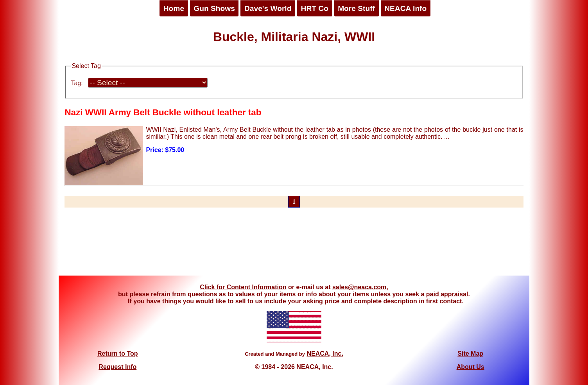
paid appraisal (447, 294)
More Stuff (356, 8)
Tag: (77, 83)
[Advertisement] (294, 246)
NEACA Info (405, 8)
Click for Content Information (243, 287)
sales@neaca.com (359, 287)
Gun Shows (214, 8)
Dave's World (268, 8)
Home (174, 8)
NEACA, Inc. (325, 354)
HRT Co (315, 8)
